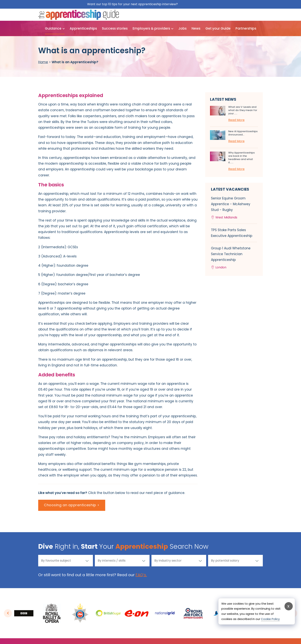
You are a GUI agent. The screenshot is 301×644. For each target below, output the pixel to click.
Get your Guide (218, 28)
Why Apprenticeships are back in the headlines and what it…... (241, 158)
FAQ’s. (141, 575)
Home (43, 62)
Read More (236, 120)
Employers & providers (151, 28)
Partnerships (246, 28)
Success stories (115, 28)
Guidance (53, 28)
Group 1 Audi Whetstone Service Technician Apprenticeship (234, 258)
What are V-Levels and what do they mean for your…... (243, 110)
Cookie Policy (270, 619)
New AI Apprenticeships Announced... (243, 133)
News (196, 28)
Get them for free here (196, 4)
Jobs (182, 28)
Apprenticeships (83, 28)
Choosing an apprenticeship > (72, 505)
